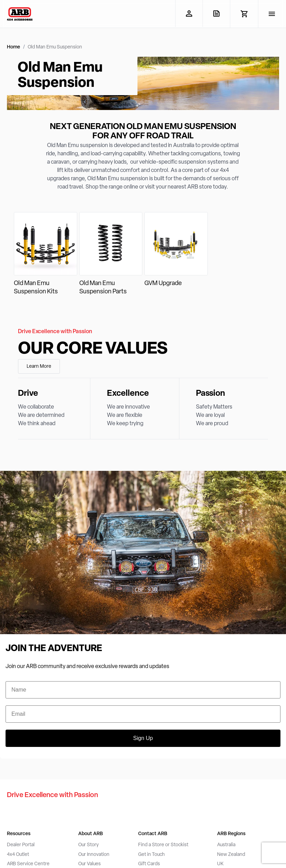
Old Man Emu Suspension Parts (103, 288)
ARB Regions (231, 834)
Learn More (39, 367)
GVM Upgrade (163, 284)
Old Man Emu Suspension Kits (36, 288)
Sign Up (143, 738)
